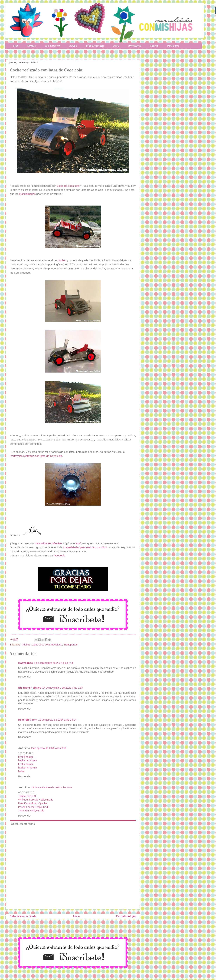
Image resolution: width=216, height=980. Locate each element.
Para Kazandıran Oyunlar (33, 803)
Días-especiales (95, 46)
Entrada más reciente (23, 916)
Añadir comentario (23, 824)
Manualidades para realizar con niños (85, 547)
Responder (25, 677)
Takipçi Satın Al (27, 796)
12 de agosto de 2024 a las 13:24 (57, 720)
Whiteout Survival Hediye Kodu (36, 800)
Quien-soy (173, 46)
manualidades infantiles (49, 543)
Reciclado (57, 645)
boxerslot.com (28, 720)
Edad (116, 46)
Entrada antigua (126, 916)
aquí (78, 543)
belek (21, 771)
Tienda (73, 46)
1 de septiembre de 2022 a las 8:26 (54, 663)
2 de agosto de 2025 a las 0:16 (49, 748)
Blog (16, 46)
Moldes (32, 46)
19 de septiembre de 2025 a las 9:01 (52, 787)
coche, (62, 260)
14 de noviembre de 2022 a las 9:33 (63, 688)
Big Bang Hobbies (30, 688)
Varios (154, 46)
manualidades (27, 194)
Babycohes (26, 663)
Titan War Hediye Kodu (31, 811)
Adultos (26, 645)
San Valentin (52, 46)
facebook (59, 555)
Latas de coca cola (68, 186)
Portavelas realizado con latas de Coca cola (36, 456)
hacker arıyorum (27, 760)
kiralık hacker (26, 757)
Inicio (76, 916)
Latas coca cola (41, 645)
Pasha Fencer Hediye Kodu (34, 807)
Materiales (135, 46)
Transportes (71, 645)
